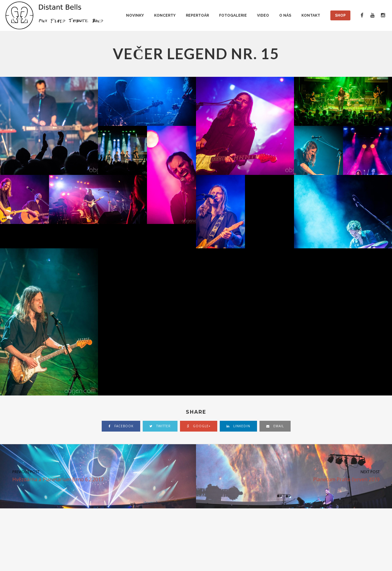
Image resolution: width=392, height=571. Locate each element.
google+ (199, 426)
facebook (121, 426)
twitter (160, 426)
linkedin (238, 426)
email (275, 426)
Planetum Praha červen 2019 (294, 476)
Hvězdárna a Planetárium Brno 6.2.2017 (98, 476)
